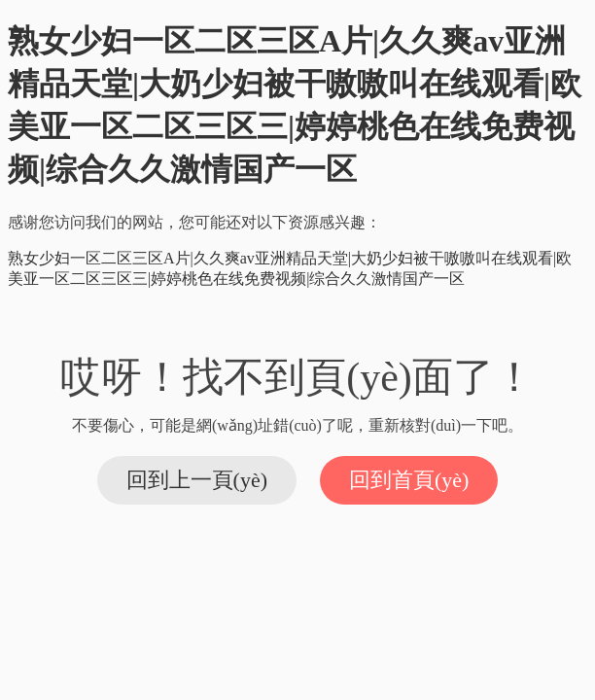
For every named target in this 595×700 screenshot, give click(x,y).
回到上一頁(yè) (197, 480)
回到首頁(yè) (409, 480)
